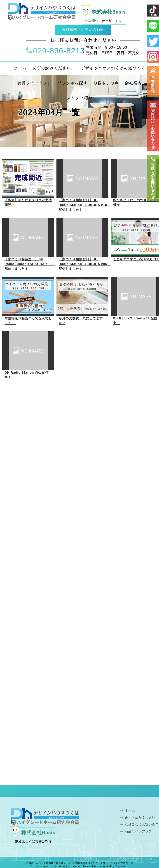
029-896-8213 (55, 51)
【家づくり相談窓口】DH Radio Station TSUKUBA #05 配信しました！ (85, 264)
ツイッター (153, 41)
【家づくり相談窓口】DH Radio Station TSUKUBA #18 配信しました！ (85, 205)
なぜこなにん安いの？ (142, 824)
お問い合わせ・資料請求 (153, 126)
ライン (153, 11)
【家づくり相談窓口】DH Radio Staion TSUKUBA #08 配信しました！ (30, 264)
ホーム (130, 810)
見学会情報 (153, 82)
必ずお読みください (140, 817)
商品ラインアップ (138, 831)
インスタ (153, 57)
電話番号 (153, 178)
